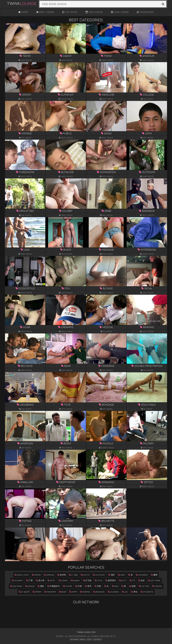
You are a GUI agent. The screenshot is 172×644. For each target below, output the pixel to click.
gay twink (154, 580)
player (68, 586)
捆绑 (154, 575)
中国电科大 (54, 586)
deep (121, 575)
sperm (37, 592)
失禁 (98, 586)
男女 (134, 592)
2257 (89, 639)
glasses (113, 592)
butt (123, 580)
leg (125, 592)
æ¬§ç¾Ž (24, 592)
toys (98, 580)
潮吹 (41, 586)
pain (115, 586)
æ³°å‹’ (52, 580)
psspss (85, 592)
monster (50, 592)
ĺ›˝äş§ (73, 575)
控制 (132, 586)
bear (63, 592)
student (17, 580)
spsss (36, 575)
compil (63, 580)
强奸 (112, 575)
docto (85, 575)
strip (73, 592)
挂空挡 (61, 575)
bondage (99, 592)
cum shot (99, 575)
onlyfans (16, 586)
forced (157, 586)
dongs (30, 586)
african (49, 575)
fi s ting (144, 586)
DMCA (83, 639)
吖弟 (78, 586)
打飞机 (87, 580)
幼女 (141, 580)
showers (142, 575)
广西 (29, 580)
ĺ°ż (132, 580)
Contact (97, 639)
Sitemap (74, 639)
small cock (22, 575)
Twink (22, 3)
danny (75, 580)
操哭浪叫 (111, 580)
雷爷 (88, 586)
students (147, 592)
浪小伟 (40, 580)
